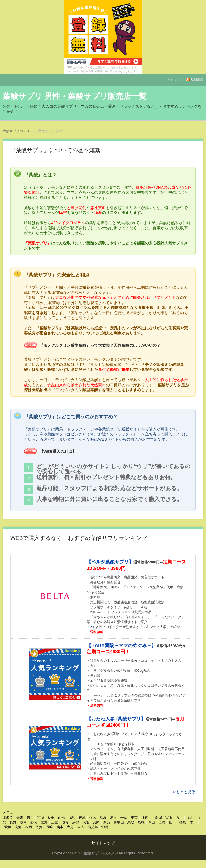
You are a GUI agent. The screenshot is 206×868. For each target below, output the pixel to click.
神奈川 (146, 818)
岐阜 (23, 822)
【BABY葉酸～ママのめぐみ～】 (121, 645)
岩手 (30, 818)
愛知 (44, 822)
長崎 (49, 827)
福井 (190, 818)
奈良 (107, 822)
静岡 (34, 822)
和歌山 (119, 822)
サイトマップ (173, 80)
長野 (13, 822)
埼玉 (113, 818)
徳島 (183, 822)
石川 (179, 818)
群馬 (103, 818)
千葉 (124, 818)
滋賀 (65, 822)
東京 (134, 818)
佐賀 (39, 827)
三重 (55, 822)
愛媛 (8, 827)
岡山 (152, 822)
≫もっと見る (184, 792)
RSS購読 (197, 80)
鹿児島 (93, 827)
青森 (20, 818)
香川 (193, 822)
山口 (172, 822)
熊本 (60, 827)
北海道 (8, 818)
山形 (61, 818)
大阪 (86, 822)
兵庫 (96, 822)
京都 (75, 822)
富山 (169, 818)
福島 (72, 818)
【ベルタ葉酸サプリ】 (110, 562)
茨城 (82, 818)
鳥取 (131, 822)
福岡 (29, 827)
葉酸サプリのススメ (18, 131)
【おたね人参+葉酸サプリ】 (116, 719)
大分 (70, 827)
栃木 (93, 818)
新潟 (158, 818)
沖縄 (105, 827)
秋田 (51, 818)
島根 (141, 822)
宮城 (41, 818)
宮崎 (81, 827)
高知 (18, 827)
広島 (162, 822)
